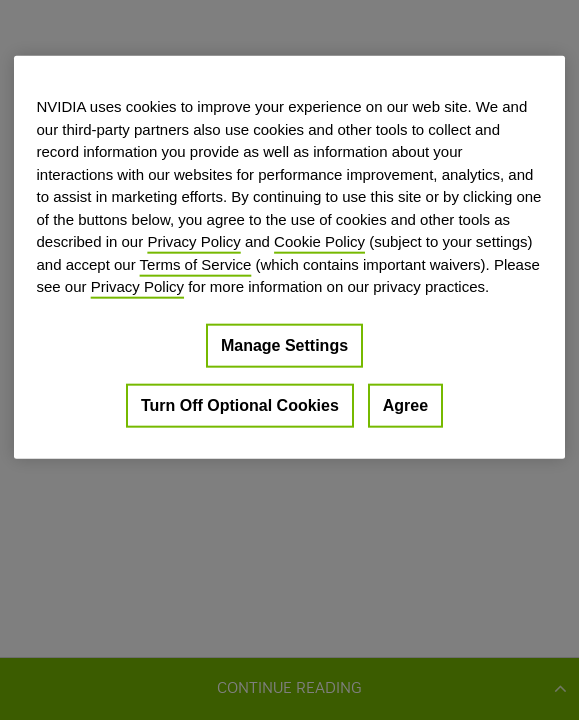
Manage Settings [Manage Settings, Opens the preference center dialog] (284, 344)
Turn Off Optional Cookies (240, 404)
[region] (289, 257)
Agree (405, 404)
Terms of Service (196, 263)
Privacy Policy (193, 241)
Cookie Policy (319, 241)
